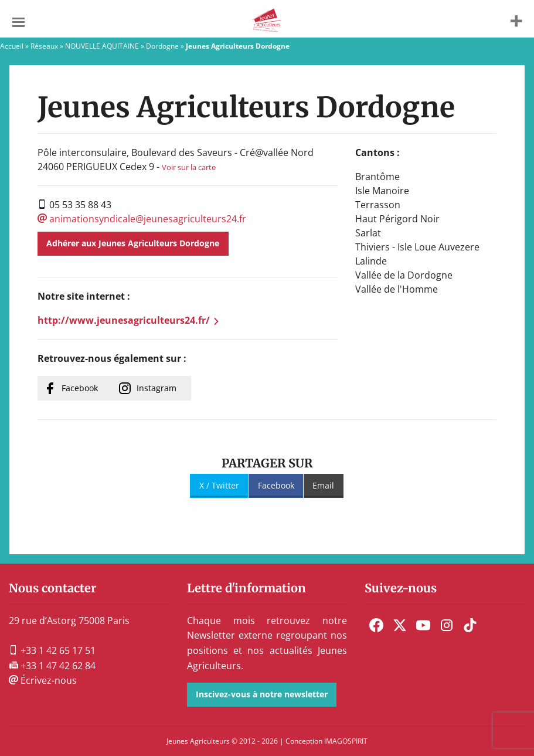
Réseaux (44, 46)
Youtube (423, 625)
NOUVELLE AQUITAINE (102, 46)
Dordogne (162, 46)
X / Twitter (219, 485)
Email (323, 485)
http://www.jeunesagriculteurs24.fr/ (124, 320)
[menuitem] (376, 625)
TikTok (470, 625)
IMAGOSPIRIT (346, 741)
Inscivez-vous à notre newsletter (262, 694)
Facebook (80, 388)
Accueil (12, 46)
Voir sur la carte (189, 167)
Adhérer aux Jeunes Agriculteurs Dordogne (133, 243)
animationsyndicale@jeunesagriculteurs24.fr (142, 219)
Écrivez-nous (43, 680)
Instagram (157, 388)
